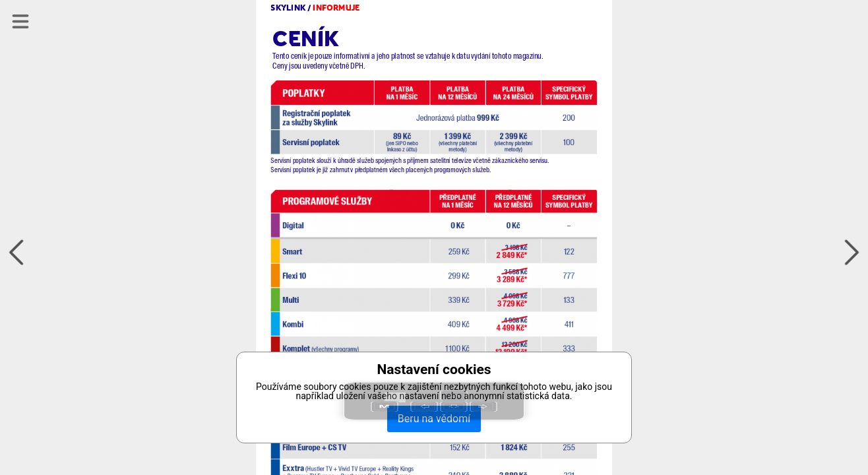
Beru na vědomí (434, 419)
